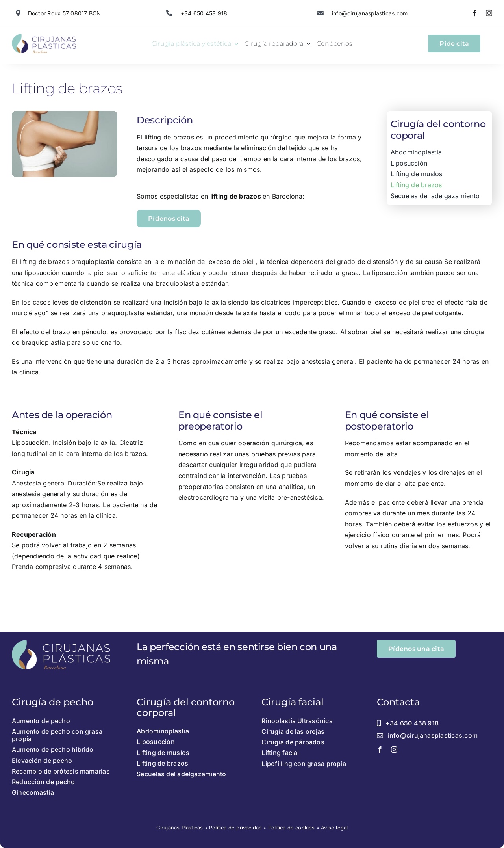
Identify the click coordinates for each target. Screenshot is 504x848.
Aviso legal (334, 828)
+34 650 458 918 (203, 13)
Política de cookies (292, 828)
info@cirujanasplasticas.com (369, 13)
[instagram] (489, 13)
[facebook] (475, 13)
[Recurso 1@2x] (44, 37)
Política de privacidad (235, 828)
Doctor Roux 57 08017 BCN (65, 13)
